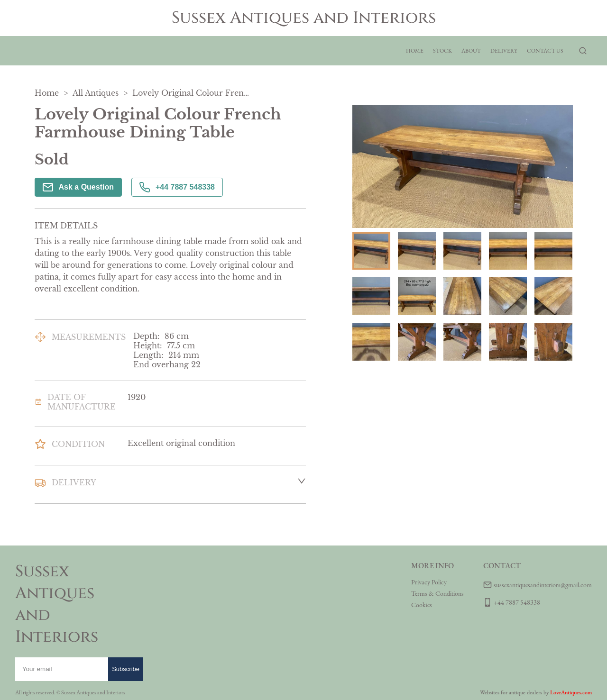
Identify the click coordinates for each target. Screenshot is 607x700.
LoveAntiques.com (571, 692)
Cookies (422, 605)
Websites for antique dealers (511, 692)
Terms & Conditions (437, 593)
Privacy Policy (429, 582)
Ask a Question (78, 187)
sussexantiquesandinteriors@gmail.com (543, 585)
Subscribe (126, 669)
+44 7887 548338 (177, 187)
